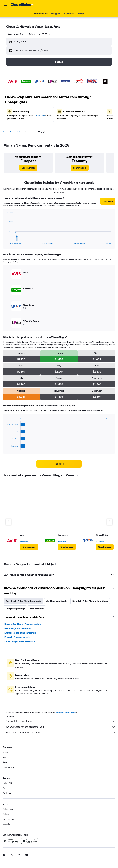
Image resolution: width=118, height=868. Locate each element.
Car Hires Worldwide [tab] (57, 601)
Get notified (40, 116)
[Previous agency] (8, 522)
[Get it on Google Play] (11, 841)
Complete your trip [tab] (15, 608)
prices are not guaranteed (66, 712)
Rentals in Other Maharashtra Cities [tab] (90, 601)
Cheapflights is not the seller (61, 721)
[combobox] (16, 34)
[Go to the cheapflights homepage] (22, 5)
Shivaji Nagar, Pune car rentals (20, 642)
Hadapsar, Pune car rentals (18, 628)
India (19, 132)
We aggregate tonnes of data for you (61, 727)
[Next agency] (110, 522)
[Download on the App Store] (30, 841)
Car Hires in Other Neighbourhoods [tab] (23, 601)
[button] (5, 5)
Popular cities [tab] (37, 608)
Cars (4, 132)
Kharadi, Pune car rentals (17, 637)
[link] (28, 168)
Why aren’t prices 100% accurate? (61, 733)
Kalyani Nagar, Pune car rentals (20, 633)
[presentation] (72, 145)
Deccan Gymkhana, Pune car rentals (22, 624)
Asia (12, 132)
